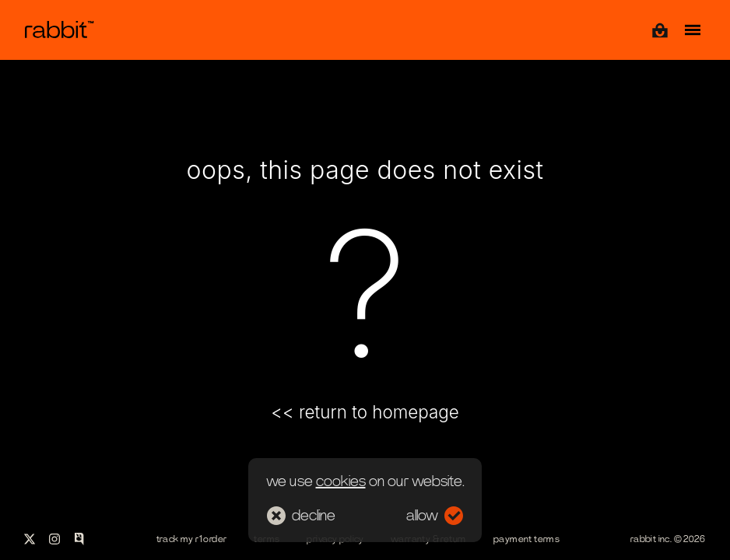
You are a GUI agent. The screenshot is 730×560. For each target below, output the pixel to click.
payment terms (526, 539)
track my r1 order (192, 539)
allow (435, 516)
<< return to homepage (365, 412)
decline (301, 516)
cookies (341, 481)
